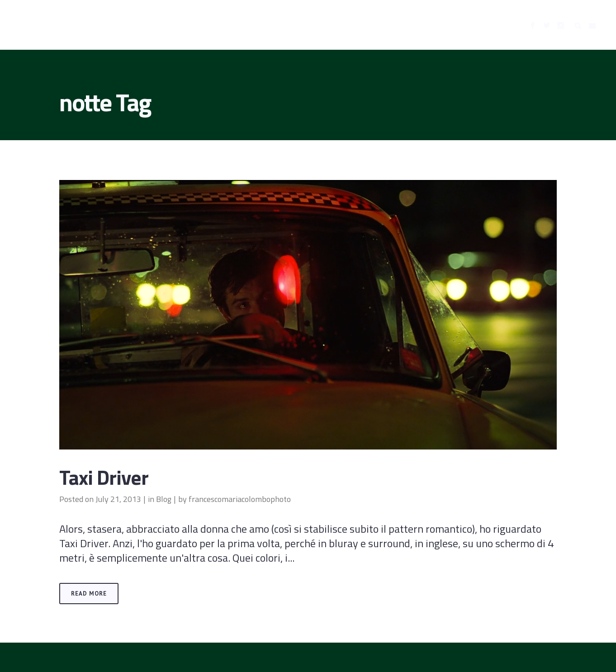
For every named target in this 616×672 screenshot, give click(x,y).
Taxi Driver (104, 477)
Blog (164, 499)
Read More (89, 594)
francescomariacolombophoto (240, 499)
